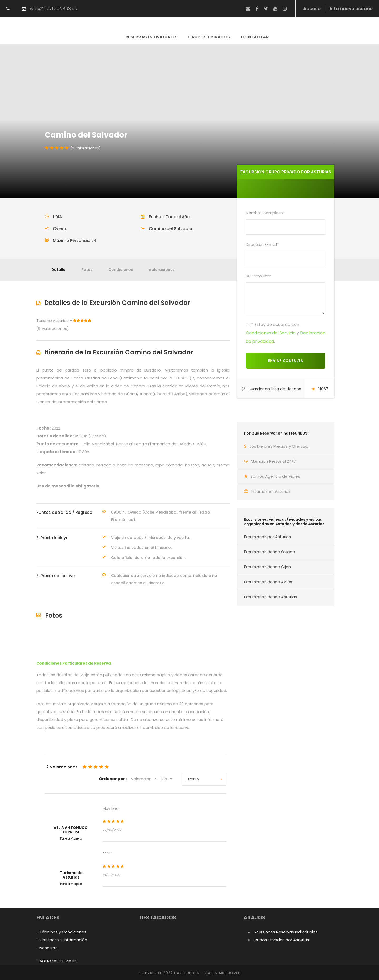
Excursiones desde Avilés (268, 582)
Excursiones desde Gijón (267, 567)
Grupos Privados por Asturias (281, 940)
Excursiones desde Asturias (270, 597)
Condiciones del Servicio (271, 333)
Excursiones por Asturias (267, 537)
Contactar (255, 37)
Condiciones (121, 270)
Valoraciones (162, 270)
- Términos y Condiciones (61, 932)
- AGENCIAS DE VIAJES (57, 961)
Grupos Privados (209, 37)
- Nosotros (47, 948)
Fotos (87, 270)
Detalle (58, 270)
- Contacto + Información (62, 940)
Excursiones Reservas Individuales (285, 932)
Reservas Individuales (152, 37)
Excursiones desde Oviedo (270, 552)
